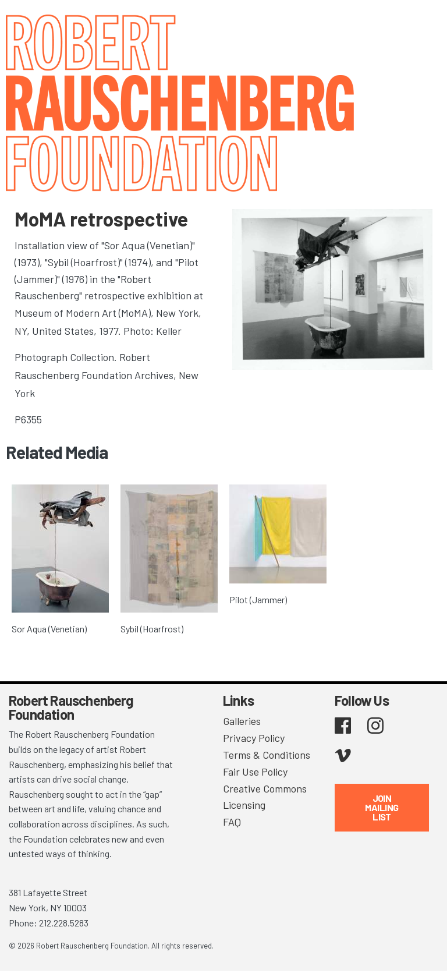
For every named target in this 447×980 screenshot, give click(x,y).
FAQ (232, 822)
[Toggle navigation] (424, 25)
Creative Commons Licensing (265, 797)
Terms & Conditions (267, 755)
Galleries (242, 721)
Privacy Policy (254, 738)
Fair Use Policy (255, 772)
